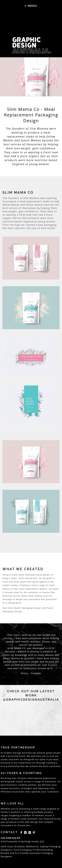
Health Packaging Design (27, 608)
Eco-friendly (22, 853)
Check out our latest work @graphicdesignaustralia (31, 695)
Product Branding (43, 850)
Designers (7, 856)
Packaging (47, 853)
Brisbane (20, 846)
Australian (35, 853)
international (35, 778)
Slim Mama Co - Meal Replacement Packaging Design (31, 115)
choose (21, 825)
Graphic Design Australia (18, 753)
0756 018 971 (13, 838)
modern (16, 819)
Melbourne (32, 846)
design (34, 822)
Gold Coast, (7, 846)
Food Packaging (23, 850)
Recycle (5, 853)
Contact (9, 832)
